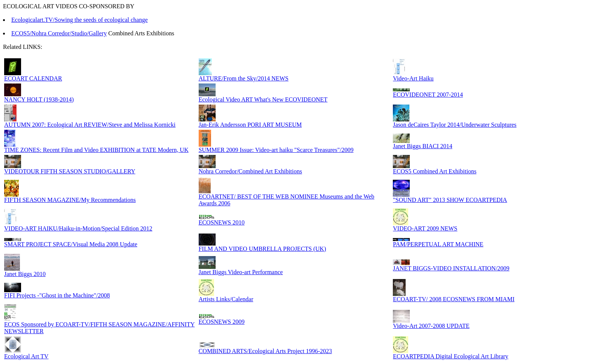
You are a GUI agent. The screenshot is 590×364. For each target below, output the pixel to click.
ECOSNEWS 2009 (222, 322)
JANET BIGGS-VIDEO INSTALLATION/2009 (451, 268)
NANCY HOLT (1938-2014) (39, 99)
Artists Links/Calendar (226, 299)
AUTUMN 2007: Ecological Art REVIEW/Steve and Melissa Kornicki (90, 125)
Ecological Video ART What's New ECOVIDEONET (263, 99)
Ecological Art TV (26, 356)
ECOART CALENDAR (33, 78)
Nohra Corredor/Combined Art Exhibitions (250, 171)
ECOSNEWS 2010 (222, 222)
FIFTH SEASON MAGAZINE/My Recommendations (70, 200)
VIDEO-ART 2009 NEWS (425, 228)
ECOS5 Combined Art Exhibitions (435, 171)
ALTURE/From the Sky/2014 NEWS (244, 78)
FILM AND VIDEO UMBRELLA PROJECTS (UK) (262, 249)
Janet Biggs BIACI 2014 (423, 146)
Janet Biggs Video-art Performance (241, 272)
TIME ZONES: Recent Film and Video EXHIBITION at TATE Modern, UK (96, 150)
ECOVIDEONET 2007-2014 (428, 95)
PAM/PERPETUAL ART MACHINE (438, 244)
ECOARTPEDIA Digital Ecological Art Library (451, 356)
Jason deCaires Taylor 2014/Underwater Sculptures (455, 125)
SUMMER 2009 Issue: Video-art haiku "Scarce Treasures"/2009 (276, 150)
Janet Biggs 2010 (25, 274)
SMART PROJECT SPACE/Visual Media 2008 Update (71, 244)
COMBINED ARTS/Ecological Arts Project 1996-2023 (265, 351)
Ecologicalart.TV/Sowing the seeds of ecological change (80, 20)
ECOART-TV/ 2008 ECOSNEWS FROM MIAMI (454, 299)
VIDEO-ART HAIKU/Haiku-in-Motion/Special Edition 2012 (78, 228)
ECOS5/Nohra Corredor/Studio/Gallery (59, 33)
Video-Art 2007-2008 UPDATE (431, 326)
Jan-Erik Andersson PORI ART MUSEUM (250, 125)
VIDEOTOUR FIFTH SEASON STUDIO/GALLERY (70, 171)
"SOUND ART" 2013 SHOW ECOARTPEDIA (450, 200)
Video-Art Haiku (413, 78)
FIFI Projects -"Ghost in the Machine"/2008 (57, 295)
